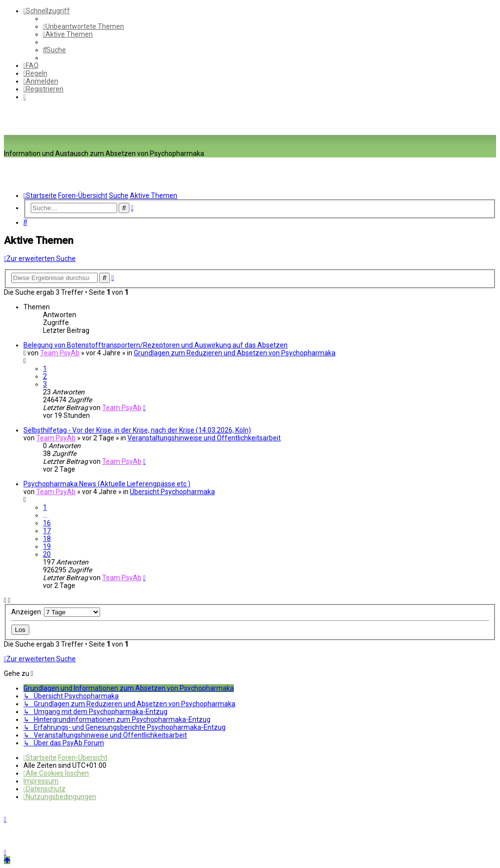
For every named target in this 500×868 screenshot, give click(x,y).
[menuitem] (83, 26)
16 (47, 523)
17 (47, 531)
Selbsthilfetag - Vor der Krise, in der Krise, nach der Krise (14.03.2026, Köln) (137, 430)
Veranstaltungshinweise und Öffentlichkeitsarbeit (204, 438)
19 (47, 546)
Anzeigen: (56, 612)
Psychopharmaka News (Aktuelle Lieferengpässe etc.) (107, 484)
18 (47, 539)
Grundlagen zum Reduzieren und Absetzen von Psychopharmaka (235, 353)
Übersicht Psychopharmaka (172, 492)
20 (47, 554)
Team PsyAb (60, 353)
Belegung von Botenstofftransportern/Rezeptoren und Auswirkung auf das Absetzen (156, 345)
